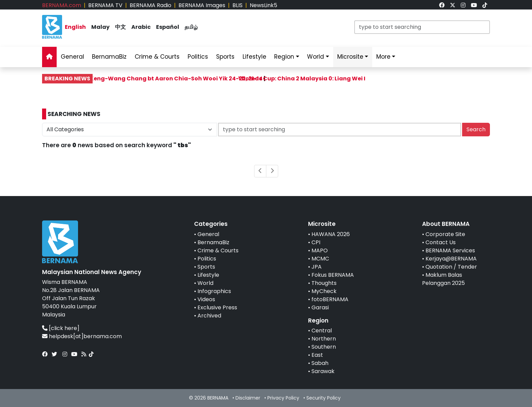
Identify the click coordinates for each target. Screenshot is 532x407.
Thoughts (324, 283)
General (208, 234)
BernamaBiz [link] (109, 57)
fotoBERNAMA (330, 299)
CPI (316, 242)
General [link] (72, 57)
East (317, 355)
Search (476, 129)
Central (322, 331)
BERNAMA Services (450, 250)
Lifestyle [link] (254, 57)
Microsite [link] (350, 57)
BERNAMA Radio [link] (150, 5)
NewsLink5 (263, 5)
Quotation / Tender (451, 267)
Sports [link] (225, 57)
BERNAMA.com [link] (62, 5)
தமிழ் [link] (191, 27)
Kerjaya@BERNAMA (451, 259)
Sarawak (323, 371)
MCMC (320, 259)
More (383, 57)
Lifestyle (208, 275)
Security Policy (324, 398)
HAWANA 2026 (331, 234)
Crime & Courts (218, 250)
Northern (324, 339)
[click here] (64, 328)
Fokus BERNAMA (333, 275)
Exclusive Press (217, 307)
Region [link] (284, 57)
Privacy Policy (283, 398)
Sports (206, 267)
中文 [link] (120, 27)
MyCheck (324, 291)
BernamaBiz (213, 242)
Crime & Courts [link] (157, 57)
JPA (317, 267)
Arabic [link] (141, 27)
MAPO (320, 250)
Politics (207, 259)
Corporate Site (445, 234)
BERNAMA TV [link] (105, 5)
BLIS (237, 5)
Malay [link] (100, 27)
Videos (206, 299)
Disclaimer (248, 398)
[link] (442, 5)
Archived (209, 316)
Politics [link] (198, 57)
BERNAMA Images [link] (202, 5)
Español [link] (168, 27)
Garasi (320, 307)
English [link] (75, 27)
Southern (324, 347)
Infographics (214, 291)
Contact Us (441, 242)
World (205, 283)
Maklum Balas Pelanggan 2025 (443, 279)
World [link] (316, 57)
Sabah (320, 363)
